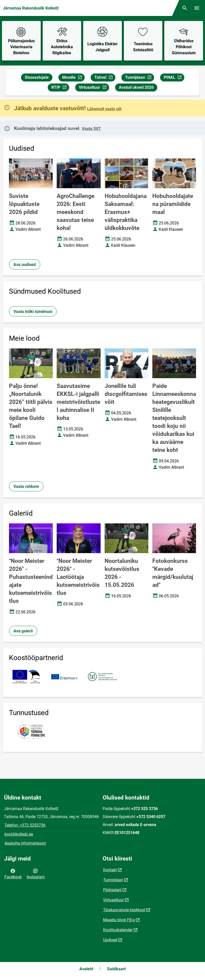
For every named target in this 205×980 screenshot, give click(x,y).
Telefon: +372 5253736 (25, 825)
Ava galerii (23, 631)
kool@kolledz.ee (19, 834)
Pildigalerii (112, 890)
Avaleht (86, 969)
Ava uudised (25, 265)
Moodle (73, 78)
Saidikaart (116, 969)
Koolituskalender (118, 930)
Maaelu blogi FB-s (119, 920)
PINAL (174, 78)
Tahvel (105, 78)
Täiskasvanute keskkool (124, 910)
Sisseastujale (37, 77)
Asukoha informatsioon (25, 843)
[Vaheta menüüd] (197, 8)
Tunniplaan (139, 78)
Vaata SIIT (91, 129)
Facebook (13, 874)
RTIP (60, 88)
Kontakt (110, 870)
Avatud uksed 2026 (136, 87)
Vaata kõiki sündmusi (33, 312)
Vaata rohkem (26, 487)
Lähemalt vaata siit (104, 109)
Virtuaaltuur (94, 88)
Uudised (110, 940)
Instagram (36, 874)
